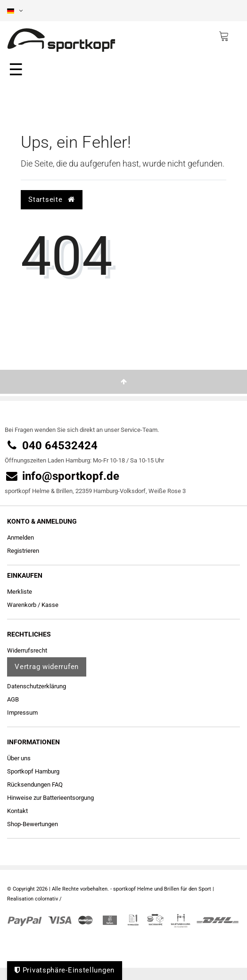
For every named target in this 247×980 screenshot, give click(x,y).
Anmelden (21, 538)
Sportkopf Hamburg (33, 771)
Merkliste (20, 592)
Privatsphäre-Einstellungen (65, 970)
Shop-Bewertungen (33, 824)
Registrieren (23, 551)
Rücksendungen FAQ (35, 785)
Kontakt (17, 811)
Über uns (19, 758)
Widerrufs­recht (27, 650)
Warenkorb (22, 605)
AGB (13, 699)
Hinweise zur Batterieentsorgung (50, 798)
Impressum (22, 713)
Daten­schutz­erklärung (37, 686)
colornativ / (48, 899)
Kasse (50, 605)
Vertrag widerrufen (47, 667)
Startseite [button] (51, 199)
